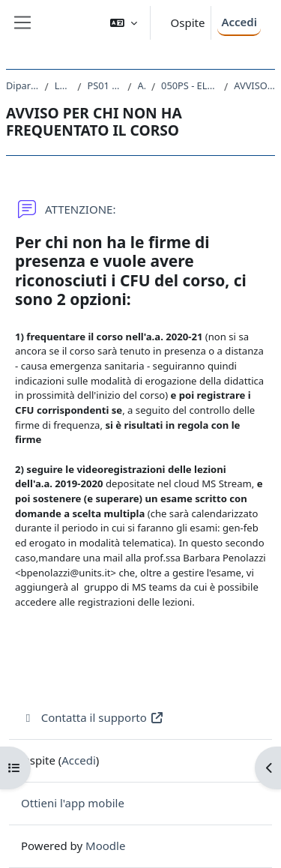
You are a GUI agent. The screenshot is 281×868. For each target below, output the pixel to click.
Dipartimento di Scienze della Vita (22, 85)
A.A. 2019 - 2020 (142, 85)
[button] (124, 23)
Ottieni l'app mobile (73, 803)
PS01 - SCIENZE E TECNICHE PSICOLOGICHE (104, 85)
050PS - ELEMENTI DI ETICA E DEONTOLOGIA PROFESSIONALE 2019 (190, 85)
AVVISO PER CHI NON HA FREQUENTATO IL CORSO (254, 85)
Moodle (105, 846)
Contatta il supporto (93, 717)
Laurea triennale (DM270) (63, 85)
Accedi (239, 22)
